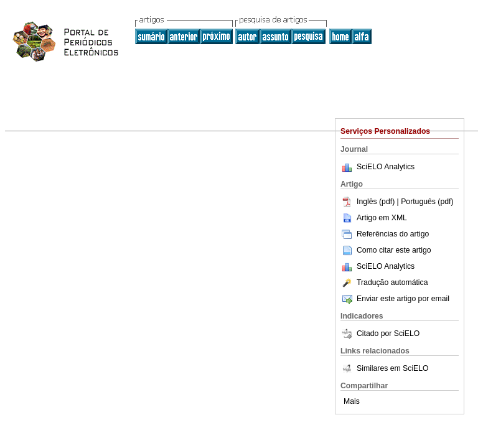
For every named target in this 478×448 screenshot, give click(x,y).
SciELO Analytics (386, 167)
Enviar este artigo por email (395, 299)
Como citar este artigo (394, 250)
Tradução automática (384, 282)
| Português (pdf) (425, 202)
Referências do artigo (385, 234)
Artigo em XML (374, 218)
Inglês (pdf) (369, 202)
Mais (352, 401)
